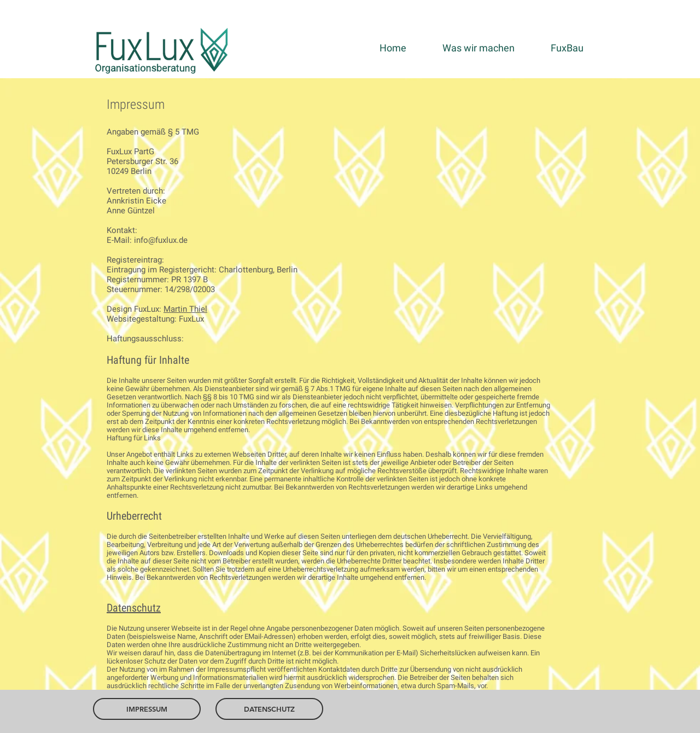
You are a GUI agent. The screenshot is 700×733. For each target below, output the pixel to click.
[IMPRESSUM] (147, 709)
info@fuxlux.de (161, 240)
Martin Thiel (185, 309)
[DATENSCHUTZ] (269, 709)
